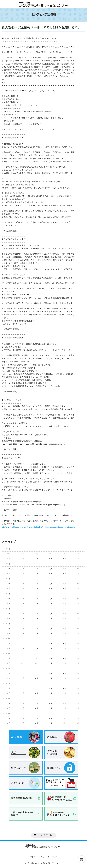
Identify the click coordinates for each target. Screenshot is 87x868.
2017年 (7, 683)
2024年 (7, 579)
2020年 (7, 639)
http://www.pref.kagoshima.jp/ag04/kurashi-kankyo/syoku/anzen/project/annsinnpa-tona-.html (39, 527)
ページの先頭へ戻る (45, 835)
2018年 (7, 668)
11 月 (23, 569)
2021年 (7, 624)
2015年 (7, 713)
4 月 (37, 558)
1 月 (78, 558)
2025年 (7, 564)
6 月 (9, 573)
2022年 (7, 609)
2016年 (7, 698)
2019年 (7, 653)
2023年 (7, 594)
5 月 (23, 558)
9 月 (50, 569)
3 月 (50, 558)
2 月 (64, 558)
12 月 (9, 569)
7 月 (78, 569)
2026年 (7, 549)
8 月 (64, 569)
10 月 (37, 569)
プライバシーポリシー (38, 857)
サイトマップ (52, 857)
